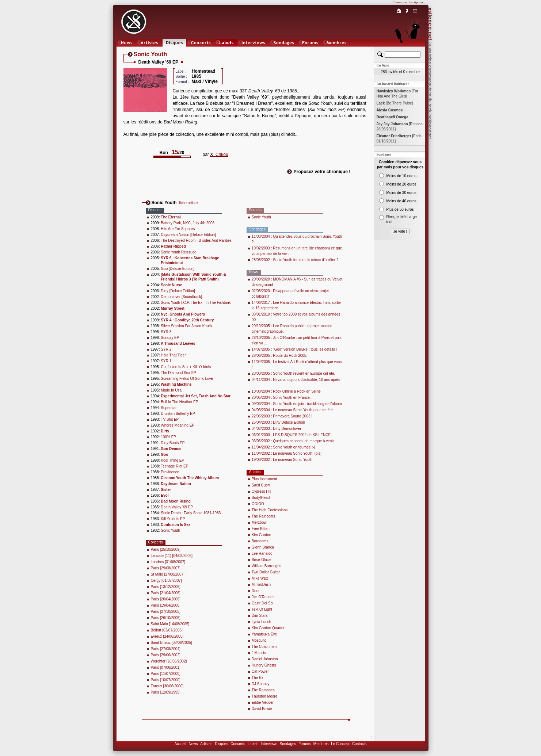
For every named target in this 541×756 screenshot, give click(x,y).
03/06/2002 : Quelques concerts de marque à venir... (294, 441)
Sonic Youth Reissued (178, 252)
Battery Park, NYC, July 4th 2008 (188, 223)
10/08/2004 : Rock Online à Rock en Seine (286, 391)
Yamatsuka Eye (264, 634)
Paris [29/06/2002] (166, 655)
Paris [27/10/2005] (166, 612)
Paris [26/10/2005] (166, 618)
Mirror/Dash (261, 585)
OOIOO (258, 504)
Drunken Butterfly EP (178, 414)
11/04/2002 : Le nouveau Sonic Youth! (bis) (287, 453)
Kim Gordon (261, 535)
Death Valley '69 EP (177, 507)
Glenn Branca (263, 547)
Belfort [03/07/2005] (167, 630)
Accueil (180, 744)
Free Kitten (261, 529)
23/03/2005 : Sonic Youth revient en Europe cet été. (294, 373)
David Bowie (262, 709)
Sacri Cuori (261, 485)
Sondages (288, 744)
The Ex (258, 678)
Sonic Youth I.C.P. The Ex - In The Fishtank (196, 303)
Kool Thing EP (172, 460)
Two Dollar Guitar (266, 572)
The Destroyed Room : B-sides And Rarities (196, 240)
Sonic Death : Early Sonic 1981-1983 (191, 513)
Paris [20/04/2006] (166, 599)
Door (256, 591)
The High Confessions (270, 510)
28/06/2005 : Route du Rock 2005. (279, 356)
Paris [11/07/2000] (166, 674)
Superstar (169, 408)
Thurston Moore (265, 696)
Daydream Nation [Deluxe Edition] (188, 235)
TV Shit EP (170, 419)
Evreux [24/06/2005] (167, 636)
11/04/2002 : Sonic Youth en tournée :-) (283, 447)
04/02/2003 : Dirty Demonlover (277, 429)
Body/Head (261, 498)
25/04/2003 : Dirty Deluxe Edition (278, 422)
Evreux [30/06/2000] (167, 686)
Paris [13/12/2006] (166, 587)
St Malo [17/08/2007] (168, 574)
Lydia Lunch (262, 622)
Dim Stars (260, 616)
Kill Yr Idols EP (173, 519)
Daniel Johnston (265, 659)
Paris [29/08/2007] (166, 568)
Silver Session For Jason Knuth (186, 326)
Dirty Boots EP (173, 443)
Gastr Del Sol (262, 603)
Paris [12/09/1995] (166, 692)
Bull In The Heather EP (179, 402)
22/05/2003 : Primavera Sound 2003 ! (282, 416)
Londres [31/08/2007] (168, 562)
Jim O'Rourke (263, 597)
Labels (253, 744)
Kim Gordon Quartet (268, 628)
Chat (415, 50)
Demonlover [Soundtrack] (181, 297)
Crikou (219, 154)
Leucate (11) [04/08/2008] (172, 556)
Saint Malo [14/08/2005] (170, 624)
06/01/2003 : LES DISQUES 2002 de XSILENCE (291, 435)
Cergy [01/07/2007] (166, 581)
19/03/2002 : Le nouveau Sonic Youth (282, 460)
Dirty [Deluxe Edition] (178, 291)
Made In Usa (171, 390)
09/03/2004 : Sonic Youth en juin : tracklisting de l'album (297, 404)
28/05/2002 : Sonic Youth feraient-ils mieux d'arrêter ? (295, 260)
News (193, 744)
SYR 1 (166, 361)
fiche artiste (188, 203)
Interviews (269, 744)
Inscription (416, 2)
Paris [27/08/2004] (166, 649)
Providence (170, 472)
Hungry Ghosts (264, 665)
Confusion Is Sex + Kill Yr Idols (186, 367)
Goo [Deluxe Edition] (178, 269)
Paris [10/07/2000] (166, 680)
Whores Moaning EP (178, 425)
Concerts (238, 744)
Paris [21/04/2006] (166, 593)
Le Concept (340, 744)
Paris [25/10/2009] (166, 549)
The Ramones (263, 690)
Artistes (206, 744)
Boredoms (260, 541)
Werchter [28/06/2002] (169, 661)
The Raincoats (263, 516)
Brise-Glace (261, 560)
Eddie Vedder (263, 702)
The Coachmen (264, 647)
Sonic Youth (170, 530)
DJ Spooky (260, 684)
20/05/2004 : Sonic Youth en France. (281, 398)
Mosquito (259, 640)
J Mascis (259, 653)
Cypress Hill (261, 491)
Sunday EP (170, 338)
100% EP (168, 437)
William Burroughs (266, 566)
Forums (305, 744)
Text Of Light (262, 609)
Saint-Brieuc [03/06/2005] (172, 643)
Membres (321, 744)
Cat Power (260, 671)
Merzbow (259, 522)
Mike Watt (260, 578)
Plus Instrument (264, 479)
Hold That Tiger (173, 355)
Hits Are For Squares (178, 229)
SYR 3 (166, 332)
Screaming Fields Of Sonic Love (187, 379)
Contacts (359, 744)
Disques (221, 744)
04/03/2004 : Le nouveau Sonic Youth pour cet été (292, 410)
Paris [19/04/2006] (166, 605)
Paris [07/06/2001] (166, 667)
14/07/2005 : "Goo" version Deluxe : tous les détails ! (294, 349)
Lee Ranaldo (262, 553)
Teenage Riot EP (174, 466)
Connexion (400, 2)
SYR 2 (166, 349)
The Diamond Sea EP (178, 373)
